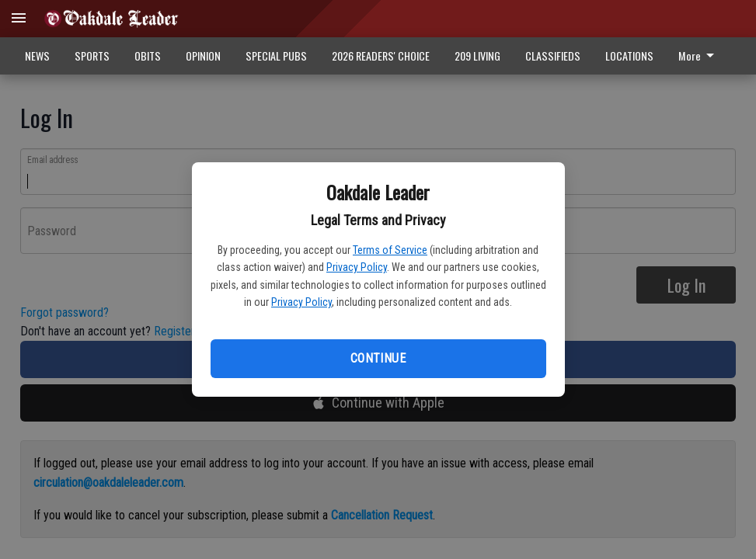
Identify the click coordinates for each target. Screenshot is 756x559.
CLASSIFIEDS (553, 56)
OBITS (148, 56)
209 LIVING (477, 56)
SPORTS (92, 56)
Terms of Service (390, 250)
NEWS (37, 56)
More (699, 56)
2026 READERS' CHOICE (381, 56)
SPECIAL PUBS (276, 56)
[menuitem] (700, 56)
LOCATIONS (629, 56)
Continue (378, 358)
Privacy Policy (357, 267)
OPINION (203, 56)
